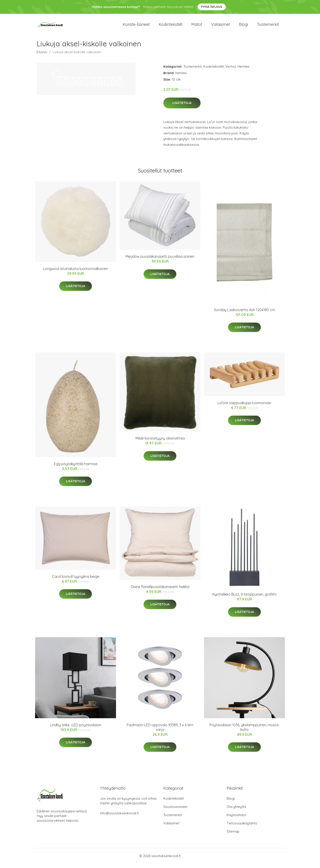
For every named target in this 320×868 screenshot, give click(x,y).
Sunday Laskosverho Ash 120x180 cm (244, 314)
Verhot (231, 71)
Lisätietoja (182, 107)
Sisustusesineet (175, 811)
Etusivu (42, 56)
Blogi (243, 27)
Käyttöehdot (236, 819)
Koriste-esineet (136, 27)
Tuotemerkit (268, 27)
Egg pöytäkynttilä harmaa (76, 468)
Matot (197, 27)
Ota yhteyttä (236, 811)
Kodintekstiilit (171, 27)
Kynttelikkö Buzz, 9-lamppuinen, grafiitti (244, 599)
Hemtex (243, 71)
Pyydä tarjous (212, 7)
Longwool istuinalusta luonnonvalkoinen (76, 273)
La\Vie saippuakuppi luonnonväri (244, 407)
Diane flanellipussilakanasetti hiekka (160, 591)
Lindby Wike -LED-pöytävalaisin (76, 729)
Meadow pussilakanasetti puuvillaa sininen (160, 261)
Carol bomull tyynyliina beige (76, 581)
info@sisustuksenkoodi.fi (119, 818)
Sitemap (233, 836)
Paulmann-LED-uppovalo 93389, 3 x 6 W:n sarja (160, 732)
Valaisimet (221, 27)
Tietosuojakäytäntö (242, 828)
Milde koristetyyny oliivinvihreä (160, 443)
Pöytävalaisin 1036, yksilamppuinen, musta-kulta (245, 732)
